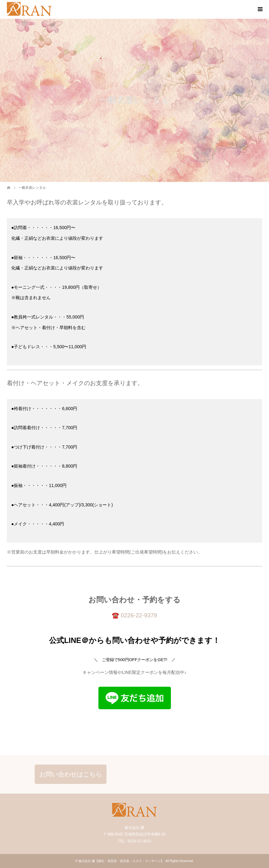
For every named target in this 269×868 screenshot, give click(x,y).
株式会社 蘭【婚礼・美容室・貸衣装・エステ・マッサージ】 (121, 861)
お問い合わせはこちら (71, 774)
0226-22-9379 (139, 615)
